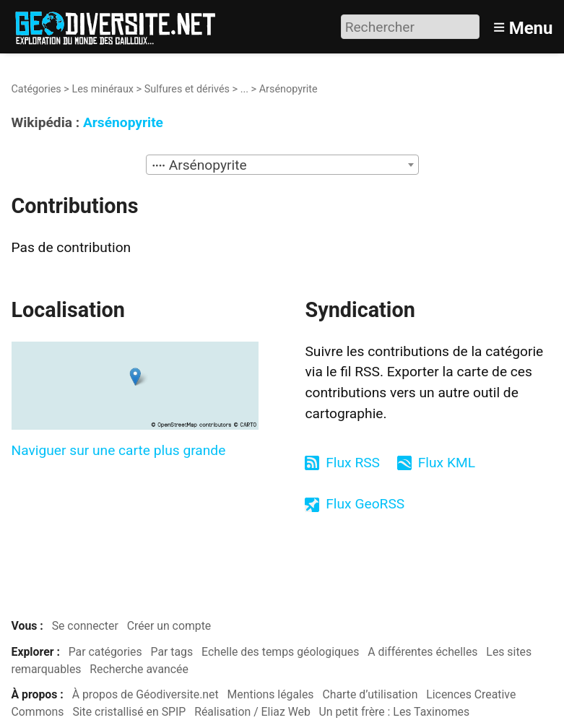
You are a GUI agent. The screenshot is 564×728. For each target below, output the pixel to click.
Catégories (36, 89)
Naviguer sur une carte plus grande (119, 450)
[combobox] (282, 165)
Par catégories (105, 652)
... (244, 89)
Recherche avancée (139, 669)
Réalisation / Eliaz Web (252, 712)
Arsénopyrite (123, 122)
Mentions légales (271, 694)
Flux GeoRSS (365, 504)
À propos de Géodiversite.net (146, 694)
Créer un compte (169, 626)
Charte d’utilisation (370, 694)
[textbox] (282, 165)
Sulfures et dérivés (187, 89)
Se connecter (85, 626)
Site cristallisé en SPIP (129, 712)
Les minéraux (103, 89)
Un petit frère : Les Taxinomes (395, 712)
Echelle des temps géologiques (280, 652)
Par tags (172, 652)
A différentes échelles (422, 652)
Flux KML (447, 463)
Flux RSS (353, 463)
